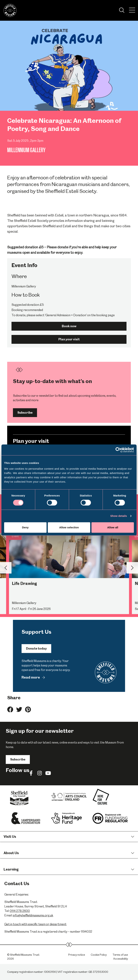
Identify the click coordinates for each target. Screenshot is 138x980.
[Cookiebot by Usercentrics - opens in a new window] (118, 450)
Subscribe (25, 413)
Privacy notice (77, 955)
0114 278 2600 (20, 911)
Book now (69, 326)
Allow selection (69, 527)
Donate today (36, 648)
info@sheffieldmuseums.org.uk (33, 915)
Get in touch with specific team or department (35, 924)
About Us (11, 853)
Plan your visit (69, 339)
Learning (11, 869)
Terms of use (120, 955)
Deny (25, 527)
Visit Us (10, 837)
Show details (119, 516)
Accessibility (121, 959)
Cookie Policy (99, 955)
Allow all (113, 527)
